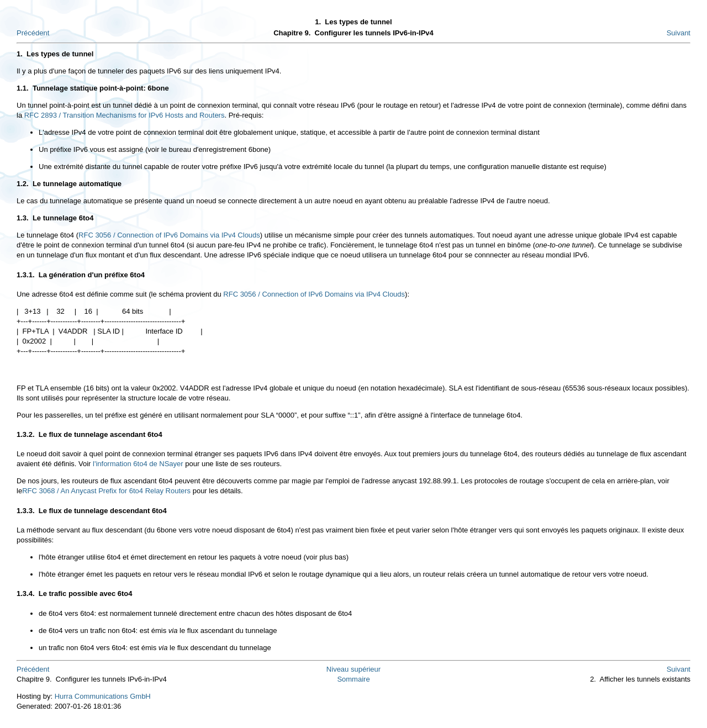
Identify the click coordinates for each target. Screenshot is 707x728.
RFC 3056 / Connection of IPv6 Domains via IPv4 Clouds (169, 235)
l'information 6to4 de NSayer (138, 464)
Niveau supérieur (353, 669)
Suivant (679, 33)
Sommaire (353, 679)
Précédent (33, 33)
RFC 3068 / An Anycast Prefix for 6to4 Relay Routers (106, 491)
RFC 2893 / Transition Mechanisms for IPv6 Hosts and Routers (125, 115)
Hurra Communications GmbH (103, 696)
